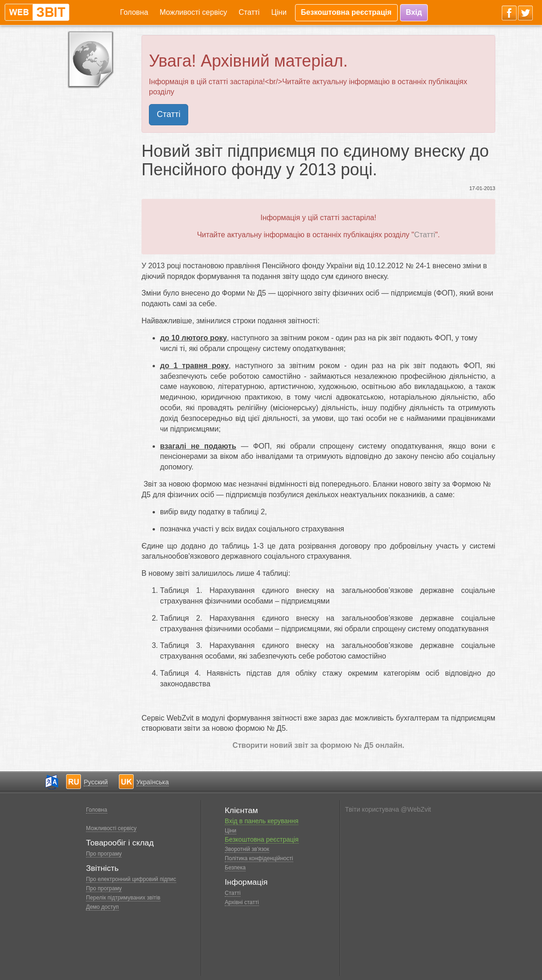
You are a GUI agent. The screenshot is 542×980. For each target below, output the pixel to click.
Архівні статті (242, 902)
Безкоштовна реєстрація (346, 12)
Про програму (104, 854)
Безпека (235, 868)
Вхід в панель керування (262, 821)
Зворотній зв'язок (247, 849)
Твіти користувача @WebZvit (388, 809)
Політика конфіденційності (259, 858)
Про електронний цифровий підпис (131, 879)
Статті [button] (169, 114)
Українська (153, 782)
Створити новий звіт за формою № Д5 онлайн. (319, 745)
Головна (134, 12)
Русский (96, 782)
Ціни (279, 12)
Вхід (414, 12)
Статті (249, 12)
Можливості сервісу (193, 12)
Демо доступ (102, 907)
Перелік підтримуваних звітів (123, 898)
